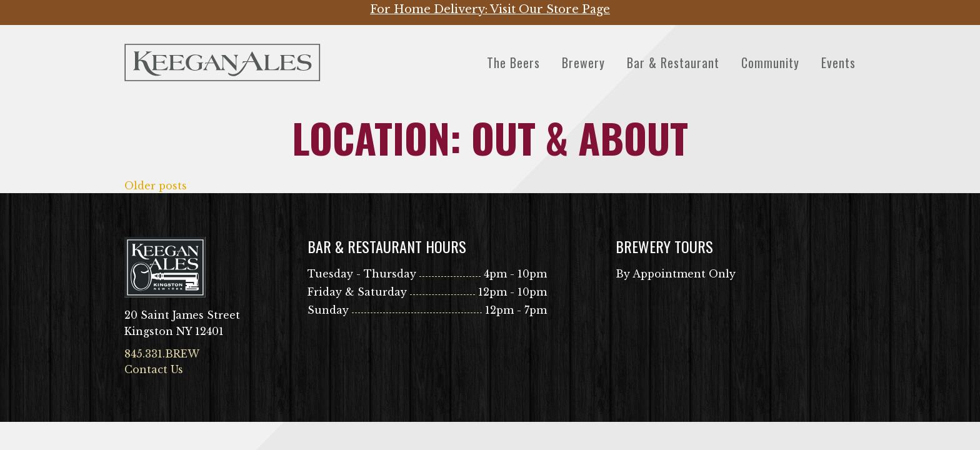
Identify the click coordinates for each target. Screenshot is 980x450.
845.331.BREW (162, 354)
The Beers (513, 62)
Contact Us (154, 369)
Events (838, 62)
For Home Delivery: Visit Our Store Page (490, 9)
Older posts (156, 186)
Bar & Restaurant (673, 62)
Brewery (583, 62)
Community (770, 62)
